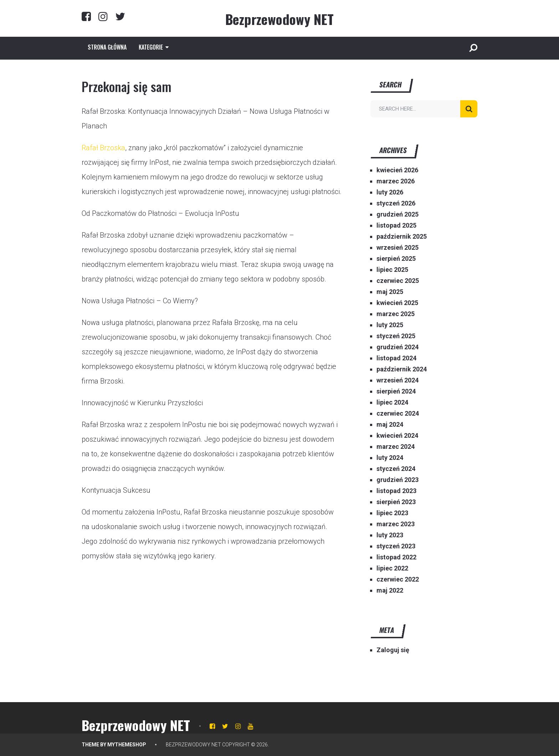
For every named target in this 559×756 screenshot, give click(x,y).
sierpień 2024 (396, 391)
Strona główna (107, 47)
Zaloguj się (393, 650)
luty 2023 (390, 535)
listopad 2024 (396, 358)
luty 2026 (390, 192)
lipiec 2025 (392, 270)
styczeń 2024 (396, 469)
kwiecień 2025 (397, 303)
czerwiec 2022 (398, 579)
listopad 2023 (396, 491)
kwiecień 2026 (397, 170)
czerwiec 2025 (398, 281)
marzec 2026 (396, 181)
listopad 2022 (396, 557)
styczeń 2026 (396, 203)
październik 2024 (402, 369)
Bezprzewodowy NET (279, 19)
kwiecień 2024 (397, 435)
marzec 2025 (396, 314)
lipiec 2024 (392, 402)
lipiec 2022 (392, 568)
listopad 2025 (396, 225)
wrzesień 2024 (398, 380)
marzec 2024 (396, 447)
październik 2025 (402, 236)
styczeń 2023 (396, 546)
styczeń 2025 (396, 336)
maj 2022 (390, 590)
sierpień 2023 (396, 502)
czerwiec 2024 (398, 413)
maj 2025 (390, 292)
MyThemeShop (127, 745)
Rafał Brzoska (103, 148)
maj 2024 (390, 424)
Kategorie (151, 47)
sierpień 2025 (396, 258)
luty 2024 (390, 458)
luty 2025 (390, 325)
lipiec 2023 (392, 513)
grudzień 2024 (398, 347)
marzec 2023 (396, 524)
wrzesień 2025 (398, 247)
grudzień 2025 (398, 214)
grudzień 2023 (398, 480)
